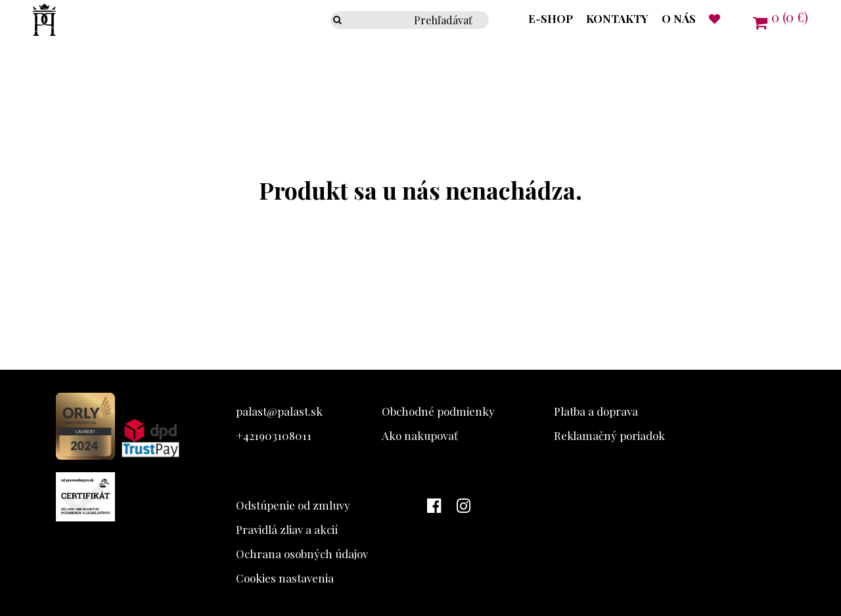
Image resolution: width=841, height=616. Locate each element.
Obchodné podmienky (438, 411)
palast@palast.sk (279, 411)
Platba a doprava (596, 411)
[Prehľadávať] (340, 20)
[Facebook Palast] (437, 506)
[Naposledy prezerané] (715, 18)
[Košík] (781, 22)
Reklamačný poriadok (609, 435)
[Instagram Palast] (467, 506)
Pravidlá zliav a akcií (287, 529)
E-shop (551, 18)
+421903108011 (274, 435)
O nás (679, 18)
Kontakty (617, 18)
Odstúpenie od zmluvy (293, 505)
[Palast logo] (28, 35)
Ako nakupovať (420, 435)
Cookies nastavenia (285, 578)
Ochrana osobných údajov (302, 554)
